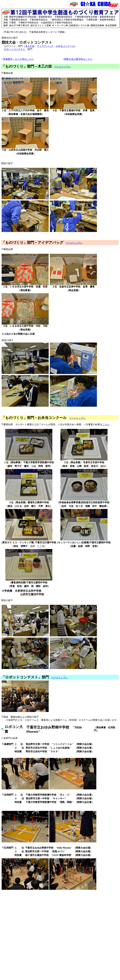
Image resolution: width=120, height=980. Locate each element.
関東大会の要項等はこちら (78, 59)
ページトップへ (62, 67)
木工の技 (30, 46)
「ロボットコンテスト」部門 (25, 677)
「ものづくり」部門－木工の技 (27, 66)
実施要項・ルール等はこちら (18, 59)
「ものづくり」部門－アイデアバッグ (32, 243)
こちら (106, 424)
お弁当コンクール (65, 46)
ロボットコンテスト (15, 49)
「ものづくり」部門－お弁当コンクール (34, 418)
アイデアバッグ (45, 46)
